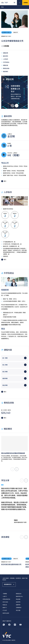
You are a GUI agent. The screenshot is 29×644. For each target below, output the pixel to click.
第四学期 (5, 379)
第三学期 (5, 372)
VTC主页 (5, 610)
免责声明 (18, 602)
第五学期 (5, 385)
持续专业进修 (6, 613)
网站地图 (18, 599)
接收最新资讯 (9, 584)
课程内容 (5, 65)
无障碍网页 (19, 608)
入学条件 (5, 59)
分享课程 (5, 46)
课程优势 (5, 53)
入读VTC (5, 596)
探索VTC (5, 608)
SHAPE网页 (4, 325)
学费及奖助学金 (6, 599)
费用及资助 (5, 68)
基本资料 (5, 56)
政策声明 (18, 605)
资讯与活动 (5, 602)
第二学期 (5, 365)
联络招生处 (19, 594)
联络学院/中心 (19, 596)
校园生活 (5, 605)
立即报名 (26, 3)
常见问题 (18, 610)
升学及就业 (5, 62)
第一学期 (5, 358)
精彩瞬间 (5, 72)
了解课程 (5, 594)
